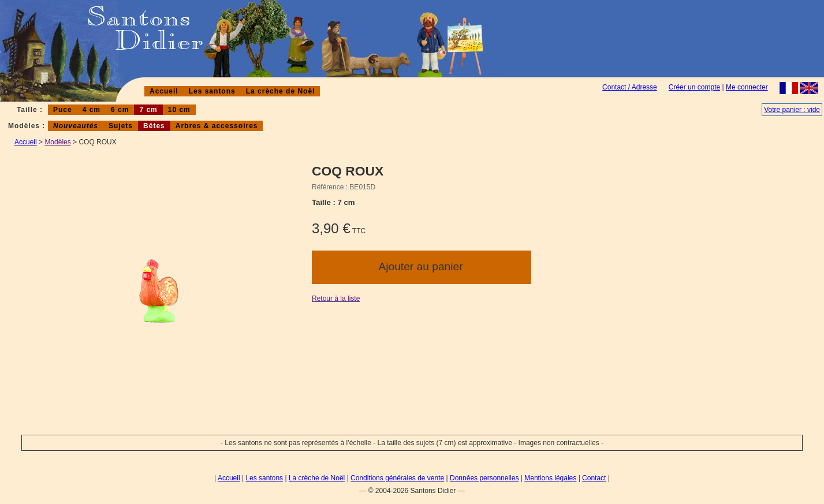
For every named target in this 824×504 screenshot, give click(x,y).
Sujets (121, 126)
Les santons (212, 91)
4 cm (92, 110)
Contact (594, 478)
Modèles (57, 142)
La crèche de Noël (281, 91)
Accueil (164, 91)
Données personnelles (484, 478)
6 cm (120, 110)
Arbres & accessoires (217, 126)
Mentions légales (550, 478)
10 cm (179, 110)
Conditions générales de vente (397, 478)
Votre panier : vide (792, 110)
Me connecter (747, 87)
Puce (63, 110)
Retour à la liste (336, 298)
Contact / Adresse (630, 87)
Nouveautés (76, 126)
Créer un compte (694, 87)
